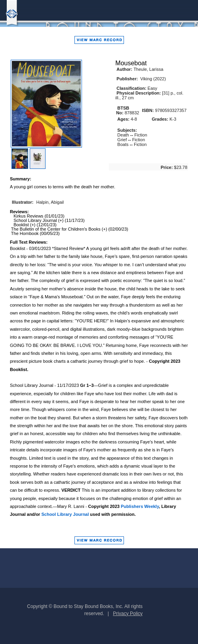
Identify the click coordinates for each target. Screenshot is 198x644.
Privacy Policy (128, 614)
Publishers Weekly (140, 506)
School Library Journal (65, 514)
